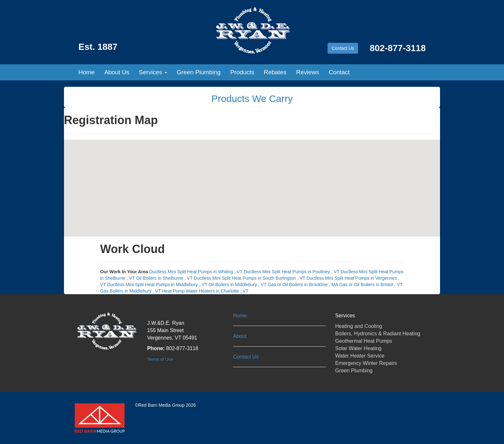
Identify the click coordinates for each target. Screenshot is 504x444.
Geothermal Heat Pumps (364, 341)
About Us (117, 72)
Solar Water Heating (358, 348)
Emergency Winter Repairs (366, 363)
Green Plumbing (199, 72)
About (240, 336)
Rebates (275, 72)
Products (242, 72)
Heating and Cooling (359, 326)
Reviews (307, 72)
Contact (339, 72)
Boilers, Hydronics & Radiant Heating (378, 333)
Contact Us (343, 48)
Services (153, 72)
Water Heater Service (360, 356)
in (196, 272)
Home (86, 72)
